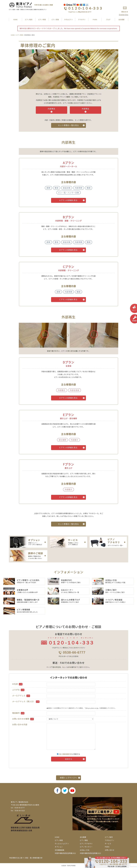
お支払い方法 (85, 850)
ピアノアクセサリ (86, 844)
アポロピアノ (68, 19)
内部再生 (51, 109)
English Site (124, 15)
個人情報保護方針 (66, 754)
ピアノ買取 (55, 19)
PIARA (95, 19)
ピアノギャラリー (86, 847)
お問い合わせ (110, 850)
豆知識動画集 (60, 850)
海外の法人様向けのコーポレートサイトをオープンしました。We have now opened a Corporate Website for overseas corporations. (69, 28)
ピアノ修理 (42, 19)
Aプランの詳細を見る (69, 200)
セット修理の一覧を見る (69, 125)
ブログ (108, 19)
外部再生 (86, 109)
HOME (15, 19)
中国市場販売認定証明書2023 (90, 853)
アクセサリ (82, 19)
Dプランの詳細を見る (68, 398)
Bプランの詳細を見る (68, 250)
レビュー (134, 308)
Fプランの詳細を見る (68, 497)
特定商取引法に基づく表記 (19, 858)
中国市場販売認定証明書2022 (65, 853)
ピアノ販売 (29, 19)
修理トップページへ (69, 778)
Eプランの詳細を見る (69, 448)
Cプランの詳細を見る (69, 299)
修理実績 (134, 319)
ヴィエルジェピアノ (62, 844)
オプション (59, 847)
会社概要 (121, 19)
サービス (108, 844)
